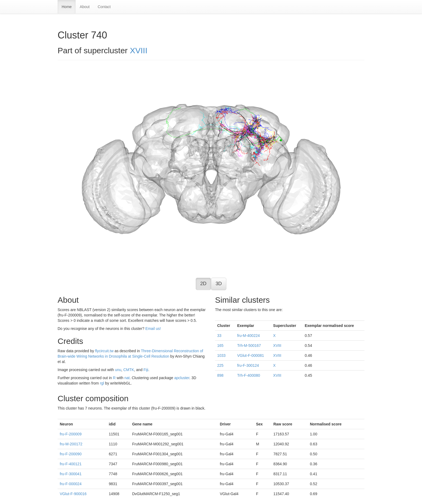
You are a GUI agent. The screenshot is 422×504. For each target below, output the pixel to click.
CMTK (129, 370)
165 (220, 346)
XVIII (138, 50)
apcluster (182, 378)
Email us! (153, 329)
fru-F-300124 (248, 365)
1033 (221, 355)
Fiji (146, 370)
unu (118, 370)
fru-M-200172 (71, 444)
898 (220, 375)
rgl (102, 383)
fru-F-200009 (71, 434)
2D (203, 284)
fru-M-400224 (248, 336)
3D (219, 284)
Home (67, 7)
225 (220, 365)
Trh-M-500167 (249, 346)
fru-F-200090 (71, 454)
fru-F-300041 (71, 474)
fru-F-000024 (71, 484)
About (85, 7)
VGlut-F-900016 (73, 494)
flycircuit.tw (104, 351)
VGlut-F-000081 (251, 355)
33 (219, 336)
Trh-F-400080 (249, 375)
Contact (104, 7)
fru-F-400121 (71, 464)
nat (127, 378)
